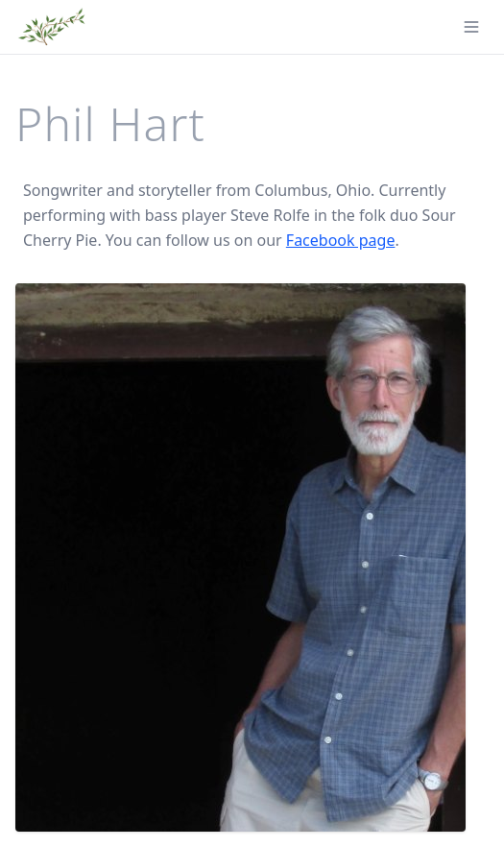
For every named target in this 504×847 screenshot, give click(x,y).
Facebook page (341, 240)
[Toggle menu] (471, 27)
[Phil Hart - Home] (51, 27)
